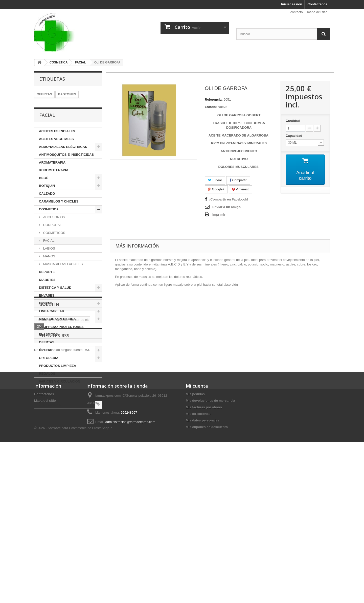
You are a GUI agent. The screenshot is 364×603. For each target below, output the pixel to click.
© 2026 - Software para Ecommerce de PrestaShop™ (73, 589)
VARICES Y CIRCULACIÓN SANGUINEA (60, 399)
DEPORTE (47, 286)
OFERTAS (44, 94)
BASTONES (67, 94)
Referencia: (214, 99)
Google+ (216, 189)
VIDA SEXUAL (50, 419)
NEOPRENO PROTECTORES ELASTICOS (61, 344)
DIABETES (47, 294)
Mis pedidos (195, 538)
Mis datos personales (202, 564)
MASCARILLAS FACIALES (62, 278)
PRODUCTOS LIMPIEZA (58, 380)
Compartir (238, 180)
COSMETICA (49, 223)
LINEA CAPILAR (52, 325)
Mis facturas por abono (204, 551)
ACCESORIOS (54, 231)
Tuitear (215, 180)
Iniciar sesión (292, 4)
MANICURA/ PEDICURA (57, 333)
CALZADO (47, 207)
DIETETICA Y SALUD (55, 301)
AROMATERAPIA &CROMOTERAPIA (54, 180)
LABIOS (49, 262)
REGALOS (47, 387)
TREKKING (45, 109)
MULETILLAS (47, 102)
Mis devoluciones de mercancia (210, 545)
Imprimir (219, 215)
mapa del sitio (317, 12)
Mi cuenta (197, 530)
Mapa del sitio (45, 545)
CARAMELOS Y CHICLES (59, 215)
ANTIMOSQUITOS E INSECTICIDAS (66, 169)
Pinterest (240, 189)
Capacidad (294, 136)
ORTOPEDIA (49, 372)
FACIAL (48, 254)
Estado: (211, 107)
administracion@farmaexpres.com (130, 566)
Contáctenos (317, 4)
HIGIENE (46, 317)
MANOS (49, 270)
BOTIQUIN (47, 200)
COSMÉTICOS (54, 247)
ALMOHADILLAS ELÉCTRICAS (63, 161)
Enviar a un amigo (226, 207)
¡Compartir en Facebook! (229, 199)
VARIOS (45, 411)
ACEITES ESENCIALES (57, 145)
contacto (297, 12)
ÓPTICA (45, 364)
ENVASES (47, 309)
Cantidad (293, 121)
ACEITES (70, 102)
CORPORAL (52, 239)
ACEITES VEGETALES (56, 153)
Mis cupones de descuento (207, 571)
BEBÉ (43, 192)
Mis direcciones (198, 558)
